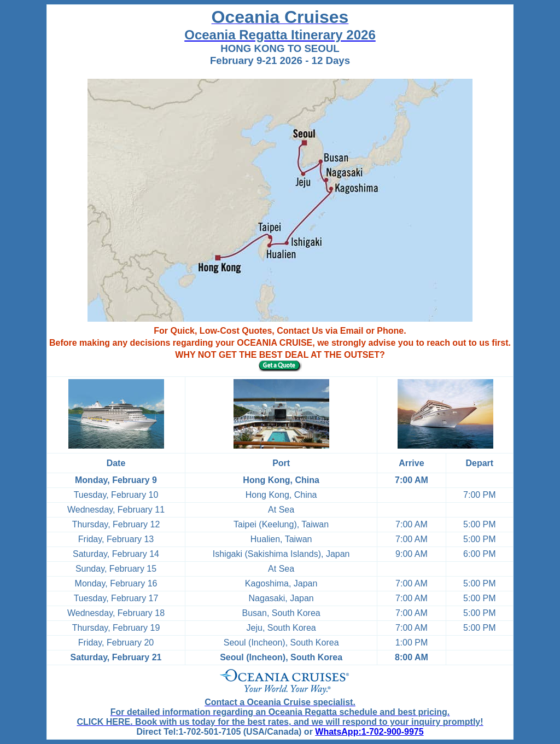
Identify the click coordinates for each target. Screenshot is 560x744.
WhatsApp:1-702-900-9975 (369, 732)
